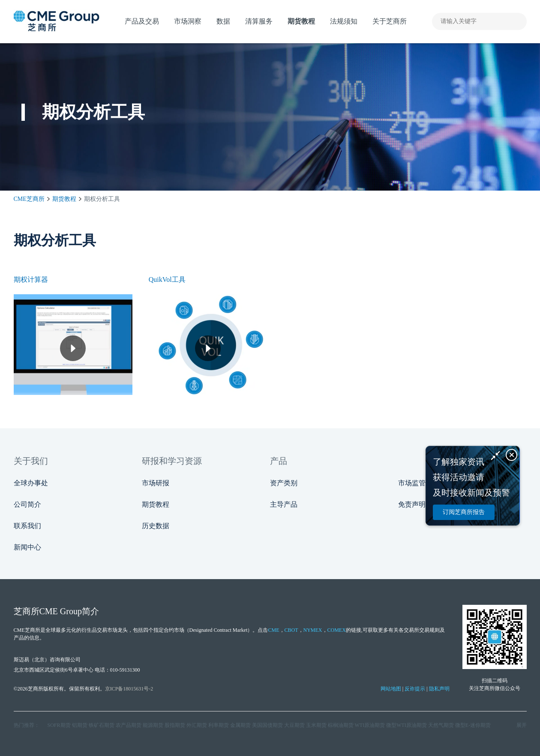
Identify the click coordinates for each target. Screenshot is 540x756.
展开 (522, 725)
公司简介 (27, 504)
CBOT (291, 630)
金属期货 (240, 725)
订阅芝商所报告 (464, 512)
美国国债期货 (267, 725)
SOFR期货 (59, 725)
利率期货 (219, 725)
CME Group (61, 611)
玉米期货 (316, 725)
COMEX (337, 630)
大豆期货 (294, 725)
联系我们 (27, 526)
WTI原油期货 (370, 725)
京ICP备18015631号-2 (129, 689)
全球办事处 (31, 483)
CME (273, 630)
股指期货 (175, 725)
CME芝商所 (29, 199)
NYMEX (313, 630)
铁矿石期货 (102, 725)
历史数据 (156, 526)
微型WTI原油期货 (406, 725)
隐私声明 (439, 689)
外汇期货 (197, 725)
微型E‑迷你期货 (473, 725)
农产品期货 (129, 725)
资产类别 (284, 483)
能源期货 (153, 725)
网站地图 (391, 689)
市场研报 (156, 483)
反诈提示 (415, 689)
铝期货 (80, 725)
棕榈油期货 (341, 725)
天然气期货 (441, 725)
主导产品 (284, 504)
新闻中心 (27, 547)
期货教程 (64, 199)
